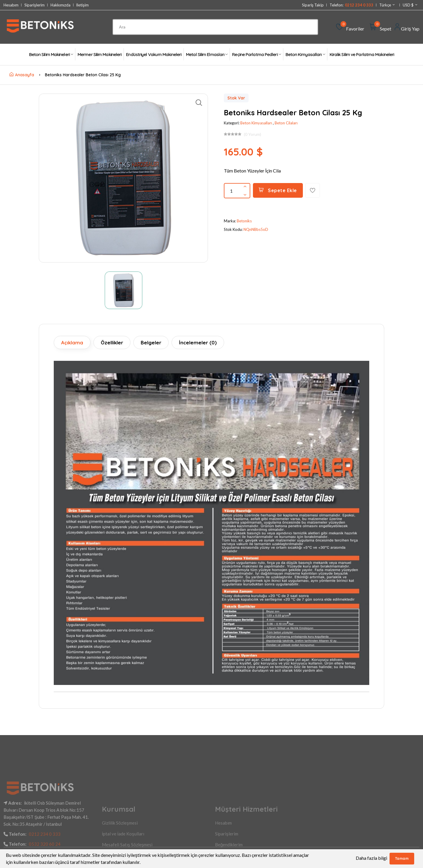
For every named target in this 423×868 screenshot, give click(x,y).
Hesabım (11, 5)
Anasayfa (22, 75)
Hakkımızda (61, 5)
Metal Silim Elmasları (207, 54)
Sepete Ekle (278, 190)
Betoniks (244, 221)
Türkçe (387, 5)
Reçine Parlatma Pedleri (256, 54)
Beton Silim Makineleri (51, 54)
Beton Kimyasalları (305, 54)
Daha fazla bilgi (371, 858)
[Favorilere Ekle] (313, 190)
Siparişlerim (35, 5)
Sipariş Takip (313, 5)
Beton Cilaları (286, 123)
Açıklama (72, 342)
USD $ (410, 5)
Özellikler (112, 342)
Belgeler (151, 342)
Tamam (402, 858)
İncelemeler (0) (198, 342)
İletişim (83, 5)
